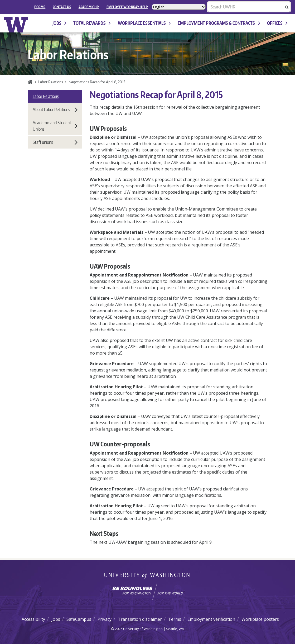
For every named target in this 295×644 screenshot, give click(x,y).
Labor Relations (51, 82)
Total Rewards (92, 23)
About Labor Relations (55, 109)
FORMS (40, 7)
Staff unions (55, 142)
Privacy (105, 619)
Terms (175, 619)
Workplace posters (260, 619)
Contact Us (62, 7)
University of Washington (147, 576)
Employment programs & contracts (219, 23)
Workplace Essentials (144, 23)
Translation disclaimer (140, 619)
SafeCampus (79, 619)
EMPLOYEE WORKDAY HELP (127, 7)
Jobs (59, 23)
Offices (277, 23)
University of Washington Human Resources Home (16, 25)
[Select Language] (179, 7)
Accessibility (33, 619)
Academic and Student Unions (55, 126)
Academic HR (89, 7)
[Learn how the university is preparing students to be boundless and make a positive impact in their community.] (147, 592)
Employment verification (211, 619)
